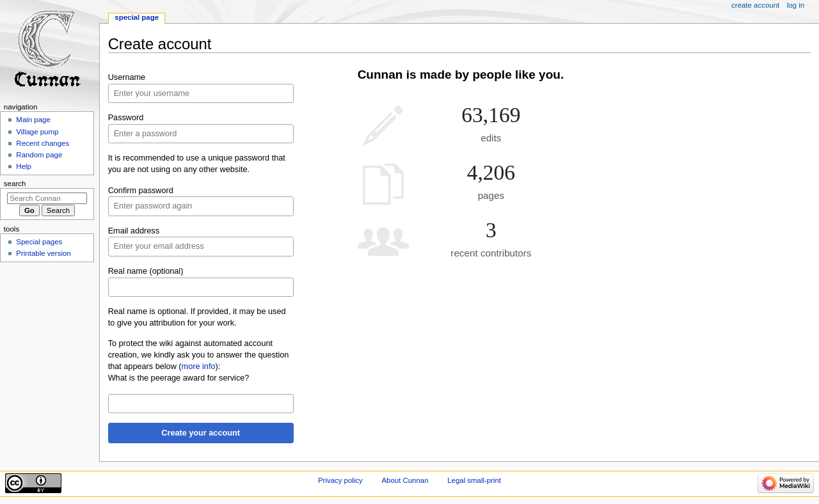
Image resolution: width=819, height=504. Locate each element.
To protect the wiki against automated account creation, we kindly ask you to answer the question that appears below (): (199, 355)
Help (24, 166)
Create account (755, 5)
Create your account (201, 433)
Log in (796, 5)
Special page (137, 17)
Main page (33, 120)
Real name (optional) (146, 271)
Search (15, 184)
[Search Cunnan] (47, 198)
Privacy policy (340, 480)
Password (126, 118)
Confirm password (141, 191)
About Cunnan (405, 480)
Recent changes (43, 143)
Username (127, 77)
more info (199, 366)
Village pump (37, 132)
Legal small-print (474, 480)
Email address (134, 231)
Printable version (43, 253)
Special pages (39, 242)
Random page (39, 155)
